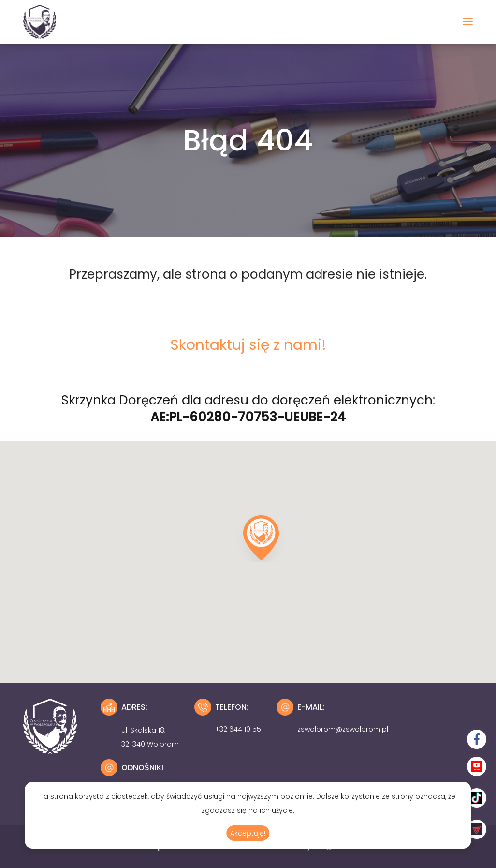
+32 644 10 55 (238, 729)
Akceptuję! (248, 833)
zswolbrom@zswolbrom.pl (343, 729)
